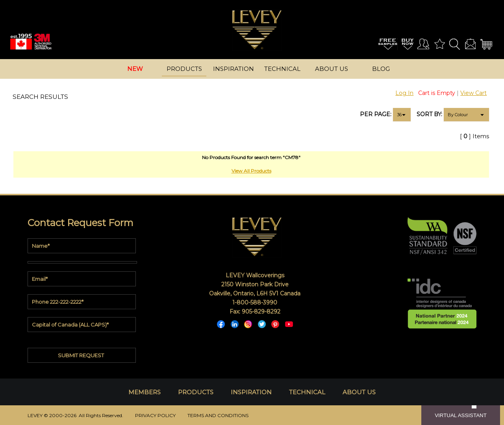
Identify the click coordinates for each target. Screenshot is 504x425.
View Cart (473, 93)
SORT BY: (429, 114)
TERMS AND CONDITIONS (218, 415)
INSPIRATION (251, 392)
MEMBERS (145, 392)
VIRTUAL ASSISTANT (461, 415)
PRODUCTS (196, 392)
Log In (404, 93)
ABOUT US (359, 392)
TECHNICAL (307, 392)
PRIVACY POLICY (155, 415)
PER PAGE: (376, 114)
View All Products (251, 171)
